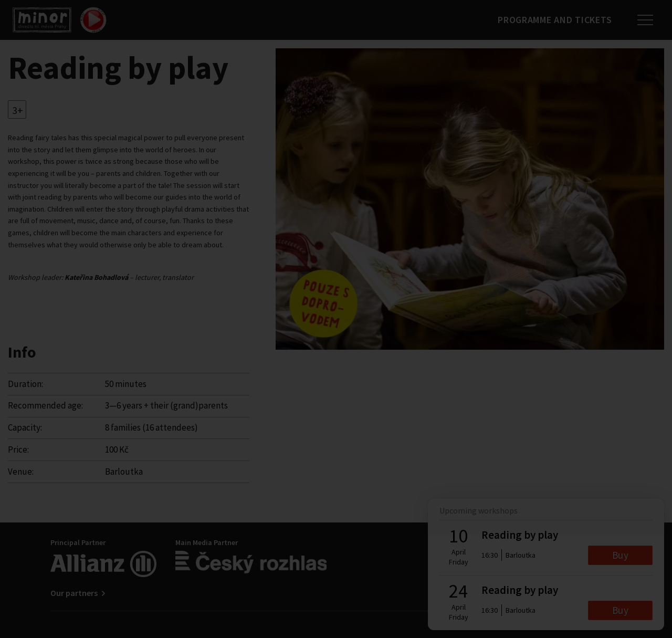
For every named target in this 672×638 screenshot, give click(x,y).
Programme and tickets (554, 20)
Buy (620, 555)
